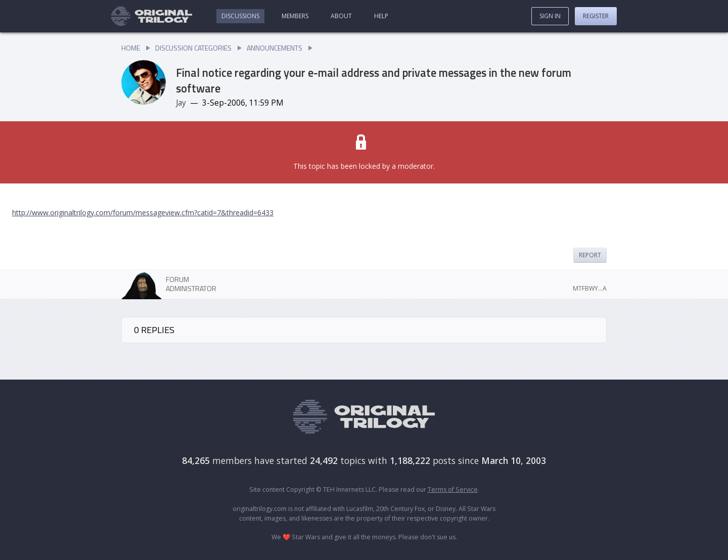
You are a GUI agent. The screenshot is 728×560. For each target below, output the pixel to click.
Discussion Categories (193, 48)
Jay (181, 103)
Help (381, 16)
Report (590, 255)
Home (131, 48)
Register (596, 16)
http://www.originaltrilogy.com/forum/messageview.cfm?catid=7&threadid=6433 (143, 213)
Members (295, 16)
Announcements (275, 48)
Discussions (240, 16)
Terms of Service (453, 489)
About (341, 16)
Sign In (550, 16)
